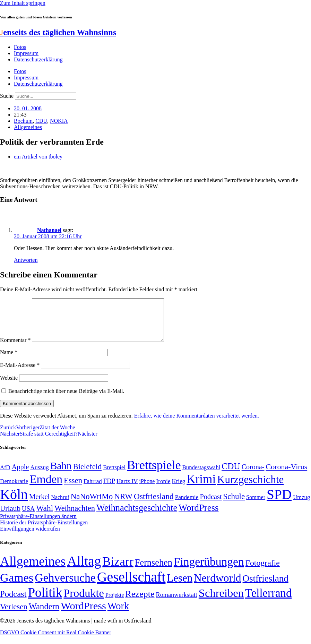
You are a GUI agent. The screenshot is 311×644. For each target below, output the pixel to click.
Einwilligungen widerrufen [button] (30, 537)
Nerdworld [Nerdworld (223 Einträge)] (217, 586)
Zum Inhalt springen (23, 3)
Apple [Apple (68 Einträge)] (20, 475)
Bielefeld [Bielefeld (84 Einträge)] (87, 475)
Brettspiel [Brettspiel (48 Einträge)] (114, 476)
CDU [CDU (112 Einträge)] (231, 474)
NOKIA (59, 121)
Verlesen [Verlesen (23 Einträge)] (14, 615)
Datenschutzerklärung (38, 59)
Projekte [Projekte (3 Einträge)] (115, 603)
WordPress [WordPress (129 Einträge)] (198, 516)
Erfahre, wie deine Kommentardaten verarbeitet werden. (197, 424)
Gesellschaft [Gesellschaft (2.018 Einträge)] (131, 585)
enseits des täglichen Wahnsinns (58, 32)
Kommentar (15, 348)
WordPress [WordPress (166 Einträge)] (83, 614)
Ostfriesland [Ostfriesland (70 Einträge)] (266, 587)
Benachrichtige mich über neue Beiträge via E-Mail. (66, 399)
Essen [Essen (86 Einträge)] (73, 489)
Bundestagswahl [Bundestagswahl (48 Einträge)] (201, 476)
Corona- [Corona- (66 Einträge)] (253, 475)
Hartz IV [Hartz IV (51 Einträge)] (127, 489)
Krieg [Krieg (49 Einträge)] (179, 490)
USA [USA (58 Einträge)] (28, 517)
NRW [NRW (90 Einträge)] (123, 505)
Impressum (26, 53)
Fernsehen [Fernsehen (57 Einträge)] (154, 571)
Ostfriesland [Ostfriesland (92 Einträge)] (154, 505)
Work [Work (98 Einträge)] (118, 614)
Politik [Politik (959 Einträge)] (45, 601)
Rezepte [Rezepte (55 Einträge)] (140, 602)
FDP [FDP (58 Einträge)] (109, 489)
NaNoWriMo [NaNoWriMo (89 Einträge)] (92, 505)
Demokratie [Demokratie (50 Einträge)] (14, 490)
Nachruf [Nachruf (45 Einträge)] (60, 505)
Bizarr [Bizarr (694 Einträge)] (118, 570)
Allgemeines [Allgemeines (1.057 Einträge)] (33, 570)
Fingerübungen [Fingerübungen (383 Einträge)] (209, 570)
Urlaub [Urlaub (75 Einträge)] (10, 517)
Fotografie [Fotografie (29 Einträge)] (263, 571)
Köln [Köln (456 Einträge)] (14, 503)
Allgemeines (28, 127)
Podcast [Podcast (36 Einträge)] (13, 602)
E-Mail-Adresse (20, 373)
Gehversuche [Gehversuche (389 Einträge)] (65, 586)
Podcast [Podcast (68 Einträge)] (211, 505)
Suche (7, 96)
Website (9, 386)
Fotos (20, 47)
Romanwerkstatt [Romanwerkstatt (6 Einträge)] (177, 603)
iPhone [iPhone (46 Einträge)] (147, 490)
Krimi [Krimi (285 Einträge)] (201, 487)
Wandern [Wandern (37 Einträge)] (44, 615)
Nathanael (49, 230)
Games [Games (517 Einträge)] (17, 586)
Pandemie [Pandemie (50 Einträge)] (187, 505)
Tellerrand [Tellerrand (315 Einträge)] (268, 601)
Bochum (23, 121)
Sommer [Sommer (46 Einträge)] (256, 506)
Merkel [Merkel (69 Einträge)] (39, 505)
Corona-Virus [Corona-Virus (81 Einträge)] (286, 475)
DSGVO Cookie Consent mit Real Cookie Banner (56, 641)
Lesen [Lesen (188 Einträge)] (180, 586)
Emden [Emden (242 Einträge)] (46, 487)
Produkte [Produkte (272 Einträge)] (84, 601)
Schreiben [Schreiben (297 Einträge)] (221, 601)
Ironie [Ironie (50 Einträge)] (163, 490)
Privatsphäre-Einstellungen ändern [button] (38, 525)
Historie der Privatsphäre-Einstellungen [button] (44, 531)
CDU (41, 121)
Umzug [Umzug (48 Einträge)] (301, 505)
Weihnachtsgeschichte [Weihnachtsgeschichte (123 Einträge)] (137, 516)
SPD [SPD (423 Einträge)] (279, 503)
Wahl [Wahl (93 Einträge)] (45, 516)
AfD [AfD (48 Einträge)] (5, 476)
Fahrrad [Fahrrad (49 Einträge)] (93, 490)
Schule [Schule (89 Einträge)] (234, 505)
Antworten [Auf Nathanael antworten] (26, 260)
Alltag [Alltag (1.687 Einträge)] (84, 569)
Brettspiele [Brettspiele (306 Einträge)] (154, 473)
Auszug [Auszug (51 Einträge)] (39, 475)
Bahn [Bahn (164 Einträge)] (61, 474)
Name (9, 360)
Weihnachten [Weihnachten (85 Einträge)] (75, 517)
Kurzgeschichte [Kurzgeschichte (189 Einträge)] (250, 488)
